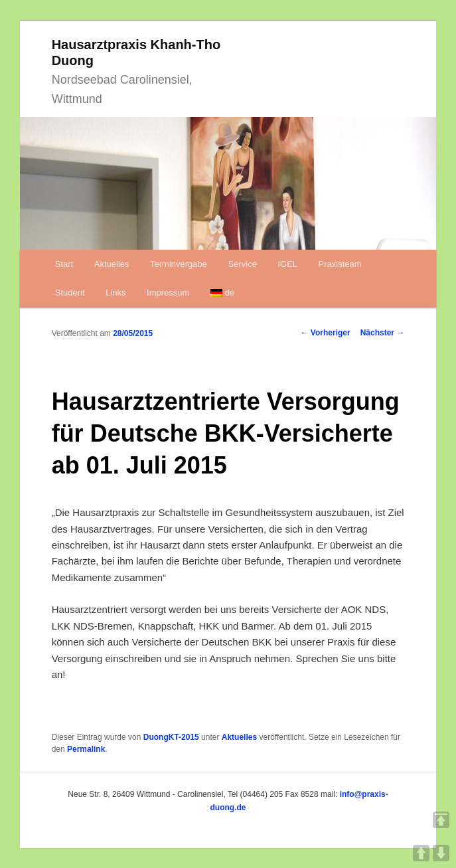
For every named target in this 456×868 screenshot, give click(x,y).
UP (421, 853)
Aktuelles (112, 264)
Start (64, 264)
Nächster (383, 333)
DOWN (441, 853)
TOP (441, 820)
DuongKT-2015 (171, 737)
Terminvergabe (179, 264)
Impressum (168, 293)
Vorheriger (326, 333)
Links (115, 293)
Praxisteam (340, 264)
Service (243, 264)
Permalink (86, 749)
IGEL (287, 264)
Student (70, 293)
